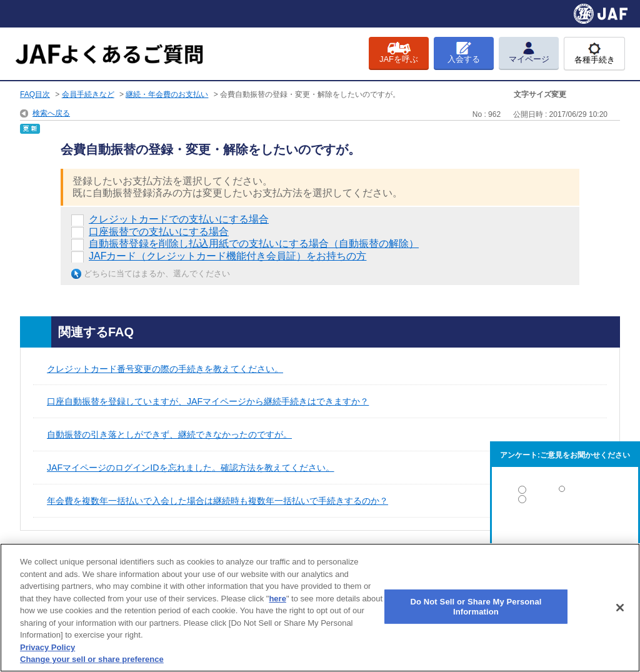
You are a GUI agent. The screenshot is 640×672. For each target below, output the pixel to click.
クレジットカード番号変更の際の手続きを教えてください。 (165, 369)
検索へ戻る (51, 113)
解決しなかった (565, 534)
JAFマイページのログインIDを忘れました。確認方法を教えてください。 (191, 468)
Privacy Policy (47, 647)
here (277, 599)
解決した (565, 492)
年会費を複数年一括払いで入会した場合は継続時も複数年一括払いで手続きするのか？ (217, 501)
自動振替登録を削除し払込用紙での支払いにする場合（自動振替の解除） (254, 243)
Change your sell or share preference (92, 659)
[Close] (620, 608)
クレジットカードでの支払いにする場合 (179, 219)
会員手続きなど (88, 94)
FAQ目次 (35, 94)
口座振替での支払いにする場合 (159, 232)
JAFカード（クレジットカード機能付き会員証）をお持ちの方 (227, 256)
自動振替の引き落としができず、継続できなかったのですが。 (169, 434)
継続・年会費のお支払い (167, 94)
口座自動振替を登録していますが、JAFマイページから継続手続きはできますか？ (208, 401)
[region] (320, 608)
